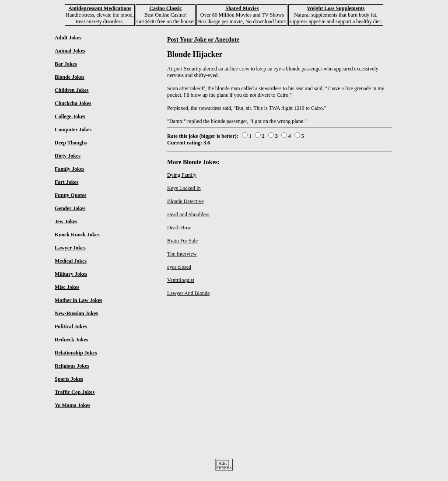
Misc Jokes (67, 287)
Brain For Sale (182, 241)
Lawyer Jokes (70, 248)
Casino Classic (165, 8)
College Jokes (70, 116)
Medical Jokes (71, 261)
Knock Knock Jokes (77, 235)
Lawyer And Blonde (188, 293)
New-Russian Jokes (76, 313)
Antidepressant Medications (100, 8)
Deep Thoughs (71, 143)
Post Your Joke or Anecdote (203, 39)
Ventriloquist (181, 280)
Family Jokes (70, 169)
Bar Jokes (66, 64)
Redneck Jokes (71, 340)
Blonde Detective (185, 201)
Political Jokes (71, 327)
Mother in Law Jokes (79, 300)
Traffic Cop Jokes (75, 392)
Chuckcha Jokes (73, 103)
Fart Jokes (66, 182)
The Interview (182, 254)
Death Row (179, 228)
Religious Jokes (72, 366)
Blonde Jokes (70, 77)
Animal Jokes (70, 51)
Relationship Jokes (76, 353)
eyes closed (179, 267)
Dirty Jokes (68, 156)
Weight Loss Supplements (336, 8)
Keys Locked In (184, 188)
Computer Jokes (73, 130)
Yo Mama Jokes (72, 405)
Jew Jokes (66, 221)
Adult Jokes (68, 38)
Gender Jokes (70, 208)
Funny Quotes (70, 195)
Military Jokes (71, 274)
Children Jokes (72, 90)
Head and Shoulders (188, 214)
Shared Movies (242, 8)
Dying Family (182, 175)
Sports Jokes (69, 379)
